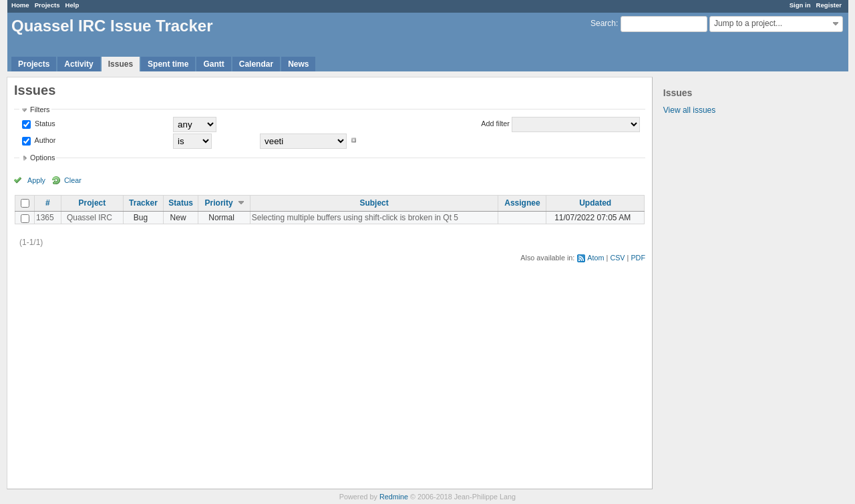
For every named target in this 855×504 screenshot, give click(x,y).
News (298, 64)
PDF (638, 258)
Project (93, 203)
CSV (617, 258)
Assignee (522, 203)
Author (44, 140)
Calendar (256, 64)
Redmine (394, 497)
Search (603, 23)
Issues (121, 64)
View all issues (689, 110)
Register (829, 5)
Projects (47, 5)
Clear (73, 180)
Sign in (800, 5)
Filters (40, 109)
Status (44, 123)
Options (42, 158)
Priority (219, 203)
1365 (45, 218)
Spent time (168, 64)
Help (72, 5)
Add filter (495, 123)
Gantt (213, 64)
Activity (78, 64)
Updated (595, 203)
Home (20, 5)
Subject (374, 203)
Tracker (143, 203)
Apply (36, 180)
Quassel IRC (90, 218)
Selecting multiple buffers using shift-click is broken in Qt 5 (355, 218)
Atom (595, 258)
